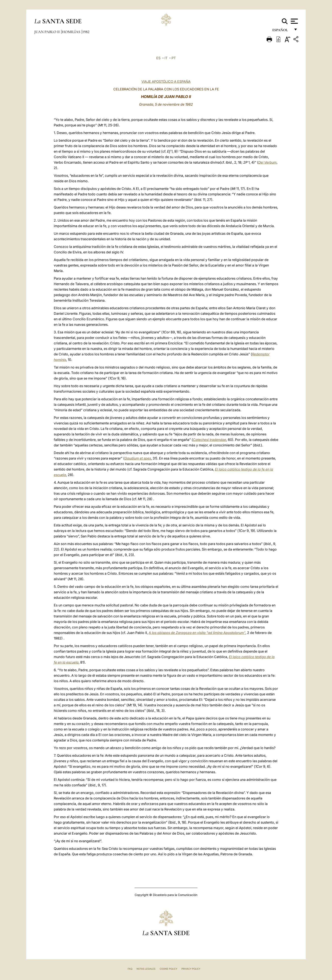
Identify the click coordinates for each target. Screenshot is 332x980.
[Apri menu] (294, 21)
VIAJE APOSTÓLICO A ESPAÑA (166, 81)
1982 (86, 32)
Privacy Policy (191, 969)
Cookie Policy (168, 969)
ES (158, 58)
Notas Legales (146, 969)
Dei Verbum (267, 162)
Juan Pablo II (47, 32)
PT (174, 58)
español (282, 31)
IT (166, 58)
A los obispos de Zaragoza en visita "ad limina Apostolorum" (197, 633)
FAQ (130, 969)
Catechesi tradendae (210, 440)
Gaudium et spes (138, 458)
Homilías (71, 32)
